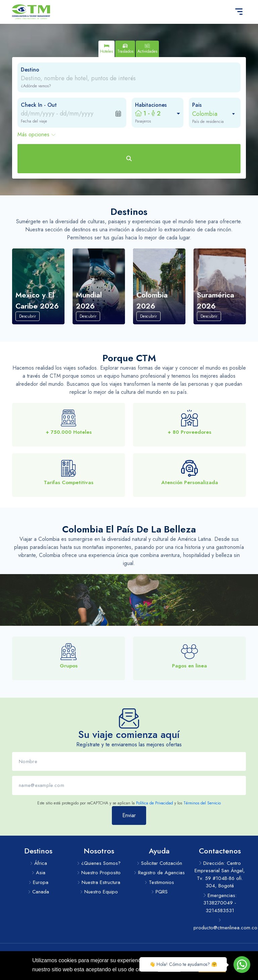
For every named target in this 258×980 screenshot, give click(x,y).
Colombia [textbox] (205, 114)
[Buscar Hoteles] (129, 159)
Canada (38, 892)
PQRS (159, 892)
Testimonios (159, 882)
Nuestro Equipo (99, 892)
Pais (197, 105)
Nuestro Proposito (99, 873)
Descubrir (28, 324)
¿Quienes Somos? (99, 863)
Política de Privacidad (155, 811)
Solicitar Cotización (159, 863)
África (38, 863)
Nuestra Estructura (99, 882)
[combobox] (211, 114)
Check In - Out (39, 105)
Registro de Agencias (159, 873)
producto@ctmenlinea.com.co (220, 925)
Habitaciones (151, 105)
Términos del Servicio (202, 811)
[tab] (106, 49)
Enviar (129, 823)
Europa (38, 882)
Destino (30, 70)
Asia (38, 873)
